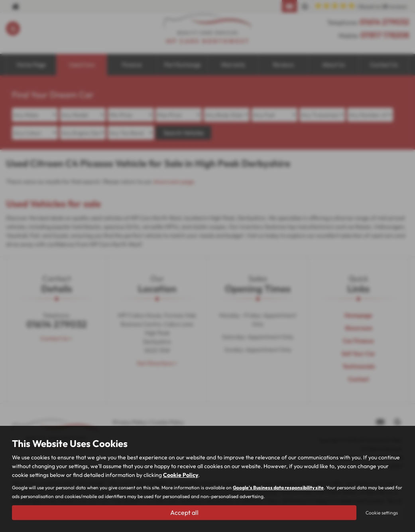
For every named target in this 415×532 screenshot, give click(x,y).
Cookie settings (382, 513)
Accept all (184, 512)
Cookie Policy (181, 475)
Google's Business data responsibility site (278, 488)
